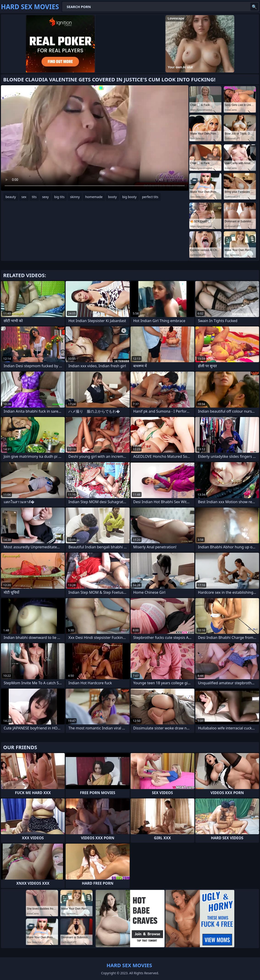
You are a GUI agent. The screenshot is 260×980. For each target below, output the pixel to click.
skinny (75, 197)
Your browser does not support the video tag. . (95, 138)
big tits (59, 197)
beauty (11, 197)
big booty (129, 197)
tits (34, 197)
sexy (45, 197)
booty (112, 197)
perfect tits (150, 197)
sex (24, 197)
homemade (94, 197)
